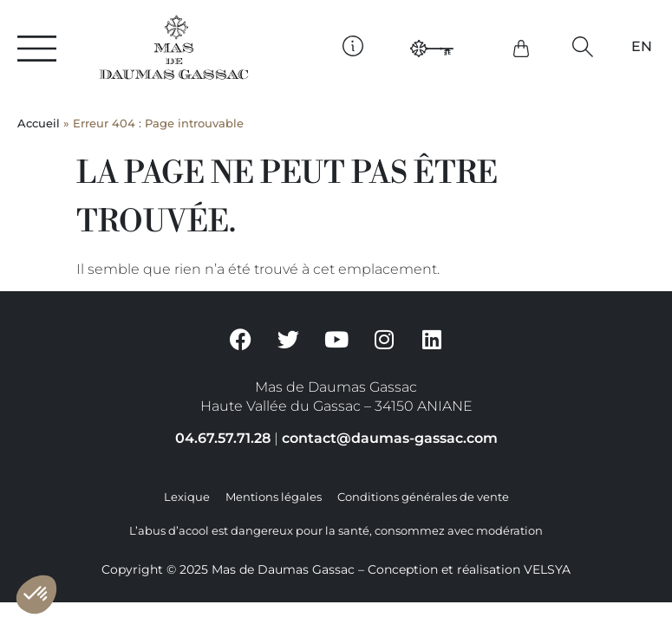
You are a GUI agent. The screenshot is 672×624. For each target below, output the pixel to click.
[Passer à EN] (642, 47)
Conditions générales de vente (423, 497)
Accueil (39, 123)
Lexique (187, 497)
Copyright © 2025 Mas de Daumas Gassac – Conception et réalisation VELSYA (336, 569)
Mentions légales (274, 497)
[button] (582, 46)
